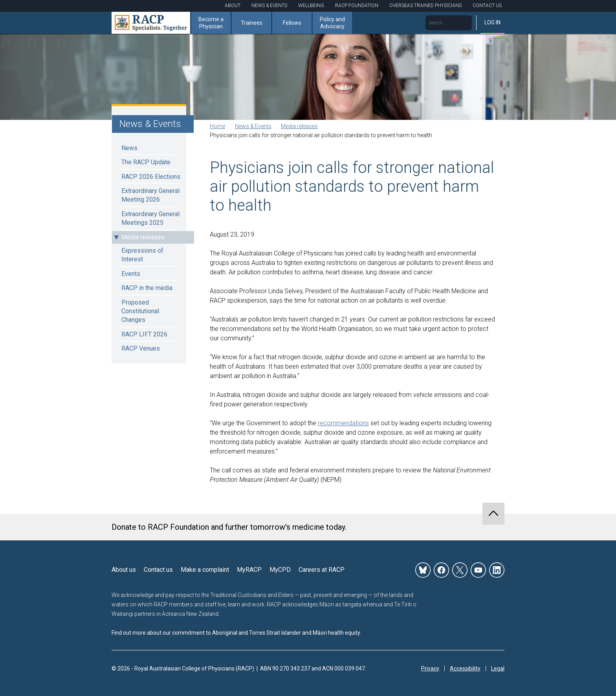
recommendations (343, 423)
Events (131, 274)
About (233, 6)
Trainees (252, 23)
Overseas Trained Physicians (425, 6)
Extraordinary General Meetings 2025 (150, 218)
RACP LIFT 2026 (144, 334)
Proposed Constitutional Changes (140, 311)
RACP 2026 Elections (151, 177)
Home (217, 126)
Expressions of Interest (142, 255)
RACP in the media (147, 288)
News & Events (269, 6)
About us (124, 570)
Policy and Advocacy (332, 23)
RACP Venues (141, 348)
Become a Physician (211, 23)
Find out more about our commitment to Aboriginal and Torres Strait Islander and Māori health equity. (236, 633)
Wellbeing (311, 6)
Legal (498, 668)
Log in (492, 22)
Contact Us (487, 6)
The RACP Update (146, 162)
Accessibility (465, 668)
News (129, 148)
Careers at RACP (322, 570)
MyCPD (280, 570)
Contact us (158, 570)
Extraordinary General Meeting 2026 (150, 195)
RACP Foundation (357, 6)
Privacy (430, 668)
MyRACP (249, 570)
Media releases (143, 237)
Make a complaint (205, 570)
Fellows (292, 23)
